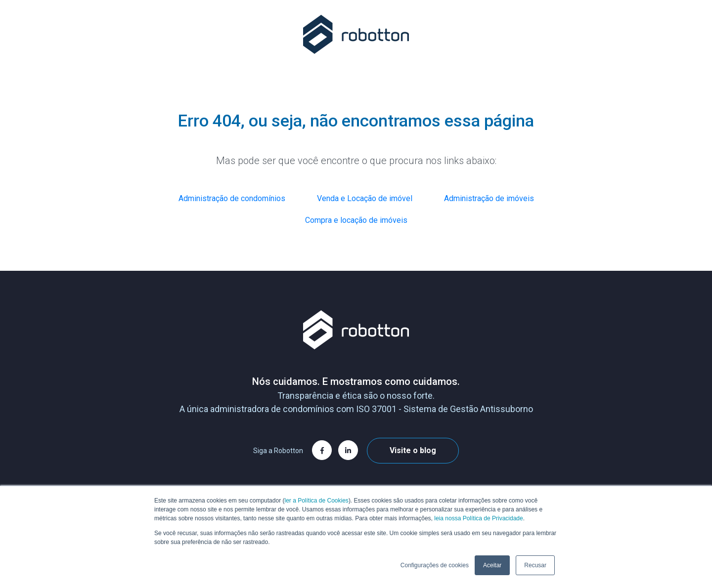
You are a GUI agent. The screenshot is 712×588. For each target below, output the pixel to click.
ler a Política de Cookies (316, 501)
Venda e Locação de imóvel (365, 198)
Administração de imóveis (489, 198)
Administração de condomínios (232, 198)
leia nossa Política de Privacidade (478, 518)
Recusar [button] (535, 565)
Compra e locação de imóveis (356, 220)
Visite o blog (413, 450)
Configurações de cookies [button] (435, 565)
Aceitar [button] (492, 565)
